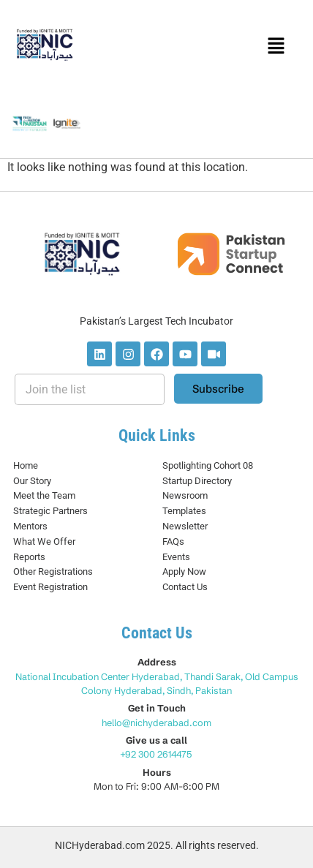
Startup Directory (197, 481)
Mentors (30, 526)
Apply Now (184, 571)
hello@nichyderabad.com (156, 722)
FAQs (173, 541)
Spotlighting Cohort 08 (208, 465)
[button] (276, 47)
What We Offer (44, 541)
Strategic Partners (50, 511)
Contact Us (185, 587)
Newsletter (185, 526)
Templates (184, 511)
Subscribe (218, 389)
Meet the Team (44, 495)
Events (176, 557)
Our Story (32, 481)
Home (26, 465)
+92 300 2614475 (157, 754)
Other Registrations (53, 571)
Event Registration (50, 587)
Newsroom (185, 495)
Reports (29, 557)
